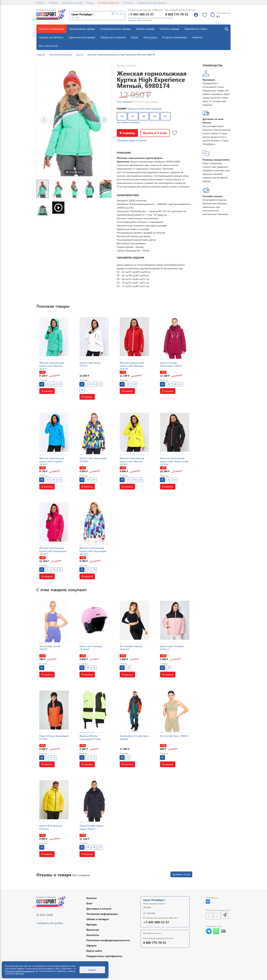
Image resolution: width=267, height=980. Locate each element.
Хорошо (92, 970)
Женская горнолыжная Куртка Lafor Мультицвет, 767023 (93, 551)
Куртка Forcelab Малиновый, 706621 (171, 364)
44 (133, 116)
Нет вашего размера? (128, 122)
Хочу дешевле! (125, 102)
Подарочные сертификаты (152, 3)
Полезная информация (102, 914)
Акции (90, 3)
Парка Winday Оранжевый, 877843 (54, 737)
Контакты (128, 3)
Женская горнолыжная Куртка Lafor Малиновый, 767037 (53, 551)
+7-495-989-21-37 (141, 14)
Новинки (54, 3)
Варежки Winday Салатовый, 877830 (90, 737)
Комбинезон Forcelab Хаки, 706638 (134, 737)
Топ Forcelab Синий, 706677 (50, 648)
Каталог (41, 3)
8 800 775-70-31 (177, 14)
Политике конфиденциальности (20, 971)
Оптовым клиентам (108, 3)
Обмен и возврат (98, 919)
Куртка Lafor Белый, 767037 (90, 364)
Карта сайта (94, 951)
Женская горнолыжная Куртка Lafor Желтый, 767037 (132, 461)
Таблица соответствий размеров (144, 109)
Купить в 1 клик (155, 133)
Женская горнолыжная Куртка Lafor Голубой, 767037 (52, 461)
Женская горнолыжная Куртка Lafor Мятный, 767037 (52, 366)
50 (165, 116)
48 (155, 116)
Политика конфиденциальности (108, 940)
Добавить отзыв (181, 874)
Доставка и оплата (73, 3)
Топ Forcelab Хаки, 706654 (174, 736)
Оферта (91, 945)
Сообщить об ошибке (50, 923)
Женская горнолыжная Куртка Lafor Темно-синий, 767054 (174, 461)
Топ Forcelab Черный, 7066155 (131, 648)
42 (122, 116)
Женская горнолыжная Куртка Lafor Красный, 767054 (132, 366)
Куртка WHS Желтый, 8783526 (51, 827)
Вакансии (93, 930)
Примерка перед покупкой (131, 140)
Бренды (92, 924)
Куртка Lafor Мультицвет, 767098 (93, 460)
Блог (89, 903)
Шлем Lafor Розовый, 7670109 (91, 648)
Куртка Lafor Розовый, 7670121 (172, 648)
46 (144, 116)
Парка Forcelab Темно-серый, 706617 (92, 827)
